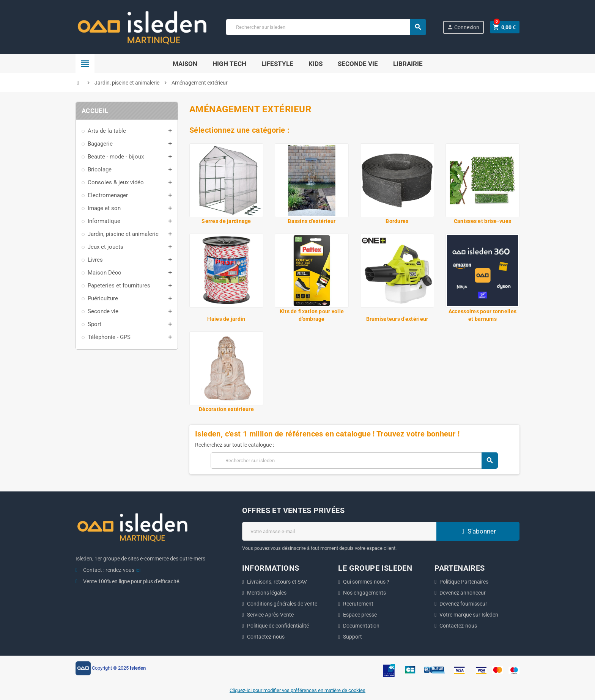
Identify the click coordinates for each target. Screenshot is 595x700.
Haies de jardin (226, 319)
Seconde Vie (358, 64)
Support (353, 637)
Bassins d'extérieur (312, 221)
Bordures (397, 221)
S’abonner (478, 531)
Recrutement (358, 604)
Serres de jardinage (226, 221)
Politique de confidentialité (278, 626)
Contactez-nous (266, 637)
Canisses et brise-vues (482, 221)
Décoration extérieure (226, 409)
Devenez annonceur (463, 593)
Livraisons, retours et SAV (277, 582)
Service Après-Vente (270, 615)
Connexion (463, 27)
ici (138, 570)
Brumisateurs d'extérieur (397, 319)
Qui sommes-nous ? (366, 582)
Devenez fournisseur (463, 604)
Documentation (361, 626)
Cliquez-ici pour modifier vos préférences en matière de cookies (297, 690)
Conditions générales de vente (282, 604)
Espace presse (360, 615)
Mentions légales (267, 593)
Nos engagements (364, 593)
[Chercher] (326, 27)
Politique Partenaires (464, 582)
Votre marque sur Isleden (469, 615)
